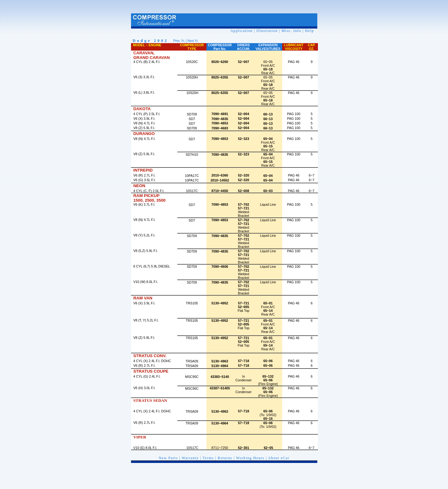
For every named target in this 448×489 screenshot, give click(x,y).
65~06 (268, 392)
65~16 (268, 419)
